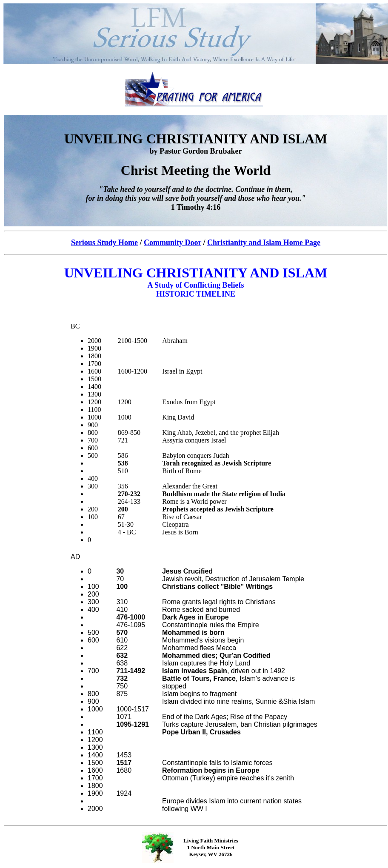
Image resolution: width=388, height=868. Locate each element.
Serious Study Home (104, 243)
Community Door (173, 243)
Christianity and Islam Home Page (264, 243)
